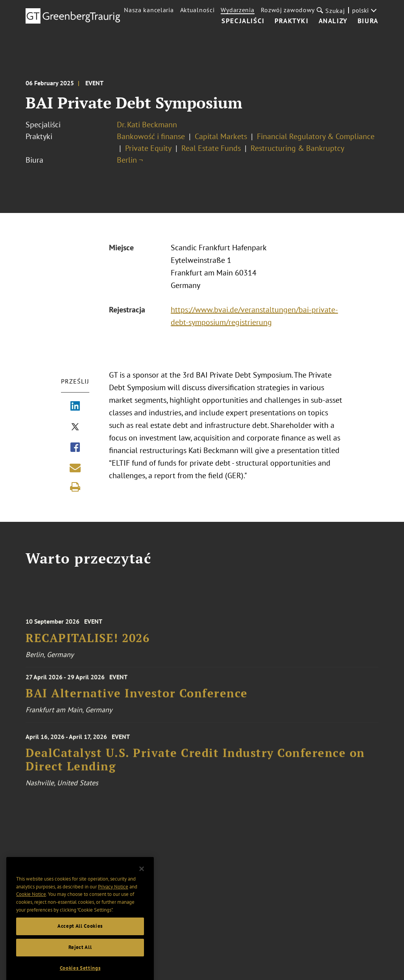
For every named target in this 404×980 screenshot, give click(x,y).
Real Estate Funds (211, 148)
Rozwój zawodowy (288, 10)
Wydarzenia (237, 10)
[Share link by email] (75, 468)
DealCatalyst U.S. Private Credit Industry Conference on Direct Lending (195, 768)
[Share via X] (75, 428)
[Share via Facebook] (75, 448)
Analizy (333, 21)
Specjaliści (243, 21)
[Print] (75, 487)
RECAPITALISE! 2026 (88, 645)
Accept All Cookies (80, 937)
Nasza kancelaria (149, 10)
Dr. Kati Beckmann (147, 125)
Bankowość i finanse (151, 136)
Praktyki (292, 21)
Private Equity (148, 148)
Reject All (80, 958)
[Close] (142, 880)
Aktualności (197, 10)
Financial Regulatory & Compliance (316, 136)
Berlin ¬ (130, 160)
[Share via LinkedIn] (75, 407)
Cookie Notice (31, 905)
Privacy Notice (113, 898)
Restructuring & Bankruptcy (297, 148)
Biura (368, 21)
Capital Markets (221, 136)
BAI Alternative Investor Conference (137, 698)
